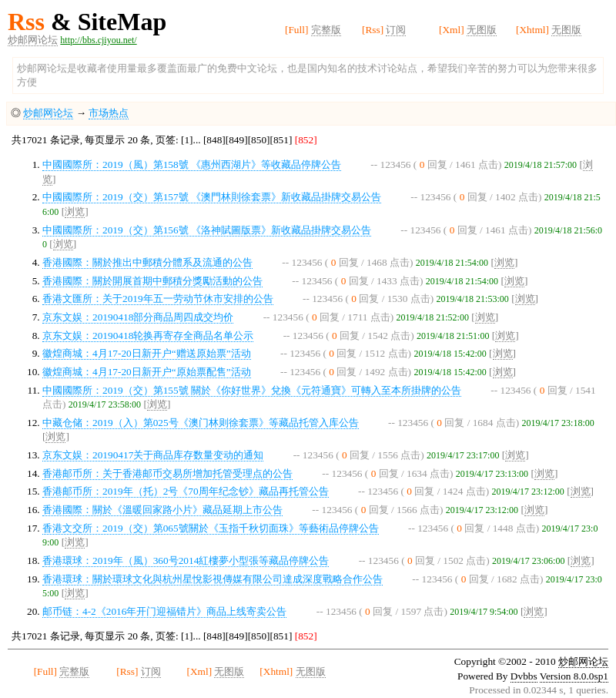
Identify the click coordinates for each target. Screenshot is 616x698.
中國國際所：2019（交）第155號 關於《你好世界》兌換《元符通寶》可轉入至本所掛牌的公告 (252, 390)
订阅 (396, 30)
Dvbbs (524, 676)
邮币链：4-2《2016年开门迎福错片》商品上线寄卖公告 (164, 611)
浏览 (75, 211)
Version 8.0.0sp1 (574, 676)
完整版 (326, 30)
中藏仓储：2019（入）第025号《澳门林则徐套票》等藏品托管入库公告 (201, 423)
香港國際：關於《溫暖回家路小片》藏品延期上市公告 (162, 510)
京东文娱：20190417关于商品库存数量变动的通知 (153, 455)
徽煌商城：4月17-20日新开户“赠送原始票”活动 (147, 353)
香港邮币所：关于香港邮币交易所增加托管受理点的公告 (167, 473)
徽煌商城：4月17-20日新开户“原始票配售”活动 (147, 372)
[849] (237, 140)
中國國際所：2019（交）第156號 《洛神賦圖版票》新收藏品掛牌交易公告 (207, 230)
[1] (187, 140)
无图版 (482, 30)
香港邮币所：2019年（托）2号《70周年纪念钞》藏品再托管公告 (186, 491)
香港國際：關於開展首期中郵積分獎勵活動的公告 (152, 281)
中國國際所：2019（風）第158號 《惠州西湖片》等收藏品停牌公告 (192, 164)
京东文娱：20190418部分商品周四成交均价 (138, 317)
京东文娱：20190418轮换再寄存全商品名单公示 (148, 336)
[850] (259, 140)
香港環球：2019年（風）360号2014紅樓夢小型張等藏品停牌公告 (186, 560)
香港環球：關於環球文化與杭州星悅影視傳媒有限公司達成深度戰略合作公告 (213, 579)
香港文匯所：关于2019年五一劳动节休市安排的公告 (158, 299)
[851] (281, 140)
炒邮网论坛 (33, 40)
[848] (214, 140)
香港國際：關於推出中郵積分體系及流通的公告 (147, 262)
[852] (304, 140)
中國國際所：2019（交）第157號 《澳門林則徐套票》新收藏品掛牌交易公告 (212, 197)
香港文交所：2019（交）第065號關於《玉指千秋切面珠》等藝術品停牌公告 (211, 528)
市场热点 (109, 113)
